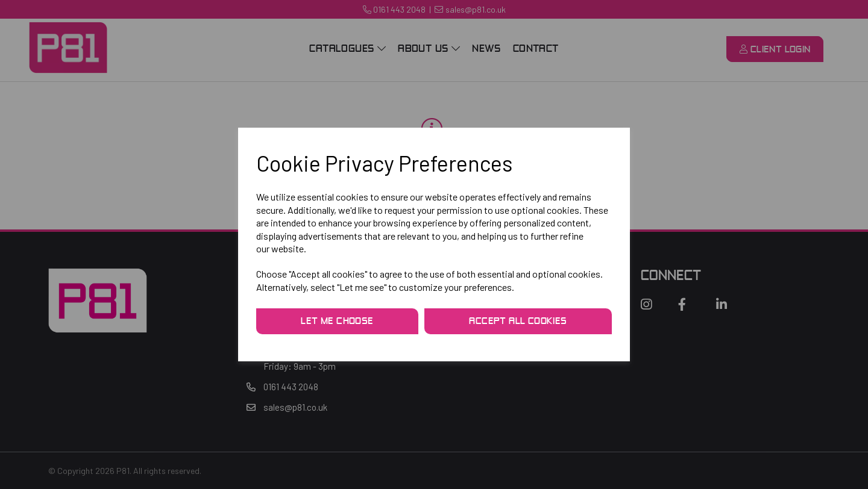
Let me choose (337, 322)
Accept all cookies (518, 322)
